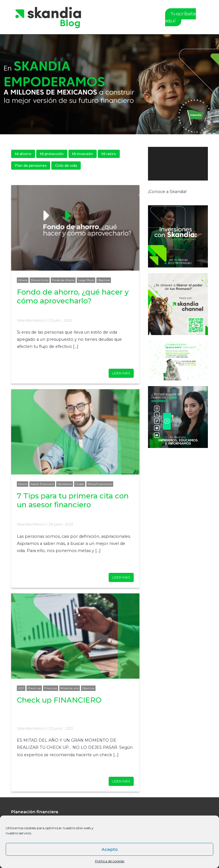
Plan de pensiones (31, 166)
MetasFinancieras (100, 484)
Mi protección (52, 154)
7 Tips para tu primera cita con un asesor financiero (73, 500)
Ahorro (23, 484)
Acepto (110, 849)
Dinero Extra (40, 280)
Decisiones (65, 484)
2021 (21, 688)
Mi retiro (109, 154)
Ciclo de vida (66, 166)
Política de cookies (110, 861)
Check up (34, 688)
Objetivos (104, 280)
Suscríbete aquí (181, 17)
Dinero (23, 280)
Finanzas (51, 688)
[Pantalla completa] (203, 186)
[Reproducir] (155, 186)
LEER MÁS (121, 373)
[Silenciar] (196, 186)
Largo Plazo (86, 280)
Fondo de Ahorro (63, 280)
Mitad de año (70, 688)
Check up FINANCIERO (59, 700)
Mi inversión (83, 154)
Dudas (80, 484)
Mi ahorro (23, 154)
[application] (178, 164)
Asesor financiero (42, 484)
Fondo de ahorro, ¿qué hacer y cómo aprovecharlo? (73, 296)
